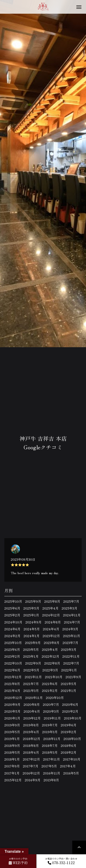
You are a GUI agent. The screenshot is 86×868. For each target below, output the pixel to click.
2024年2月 (12, 636)
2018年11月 (52, 739)
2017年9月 (12, 766)
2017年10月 (72, 759)
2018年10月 (72, 739)
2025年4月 (50, 608)
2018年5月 (12, 752)
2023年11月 (72, 636)
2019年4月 (31, 732)
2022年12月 (50, 656)
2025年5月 (31, 608)
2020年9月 (12, 704)
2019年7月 (50, 725)
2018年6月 (69, 745)
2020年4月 (32, 711)
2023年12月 (51, 636)
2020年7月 (51, 704)
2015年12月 (13, 780)
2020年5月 (12, 711)
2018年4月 (31, 752)
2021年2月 (50, 691)
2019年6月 (69, 725)
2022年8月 (52, 663)
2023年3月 (69, 649)
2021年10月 (54, 677)
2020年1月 (12, 718)
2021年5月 (69, 684)
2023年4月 (50, 649)
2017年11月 (51, 759)
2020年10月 (55, 698)
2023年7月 (70, 643)
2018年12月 (32, 739)
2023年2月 (12, 656)
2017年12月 (31, 759)
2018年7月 (50, 745)
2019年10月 (73, 718)
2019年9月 (12, 725)
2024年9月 (33, 622)
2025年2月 (12, 615)
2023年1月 (31, 656)
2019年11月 (52, 718)
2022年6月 (12, 670)
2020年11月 (34, 698)
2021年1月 (68, 691)
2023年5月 (31, 649)
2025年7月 (71, 601)
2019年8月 (31, 725)
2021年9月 (73, 677)
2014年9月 (33, 780)
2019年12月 (32, 718)
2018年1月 (12, 759)
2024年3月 (70, 629)
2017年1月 (12, 773)
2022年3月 (50, 670)
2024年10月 (13, 622)
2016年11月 (52, 773)
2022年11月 (71, 656)
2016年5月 (71, 773)
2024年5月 (32, 629)
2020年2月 (70, 711)
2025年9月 (33, 601)
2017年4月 (68, 766)
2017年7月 (31, 766)
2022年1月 (69, 670)
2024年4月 (51, 629)
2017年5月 (49, 766)
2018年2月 (69, 752)
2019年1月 (12, 739)
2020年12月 (13, 698)
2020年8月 (32, 704)
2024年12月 (51, 615)
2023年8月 (52, 643)
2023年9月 (33, 643)
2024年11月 (72, 615)
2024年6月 (12, 629)
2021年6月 (50, 684)
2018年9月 (12, 745)
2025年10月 (13, 601)
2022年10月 (13, 663)
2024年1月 (32, 636)
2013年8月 (51, 780)
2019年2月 (69, 732)
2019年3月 (50, 732)
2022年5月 (31, 670)
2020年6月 (70, 704)
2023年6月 (12, 649)
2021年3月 (31, 691)
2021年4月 (12, 691)
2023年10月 (13, 643)
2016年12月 (31, 773)
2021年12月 (13, 677)
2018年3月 (50, 752)
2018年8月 (31, 745)
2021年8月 (12, 684)
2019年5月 (12, 732)
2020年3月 (51, 711)
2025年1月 (31, 615)
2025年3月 (69, 608)
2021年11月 (33, 677)
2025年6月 (12, 608)
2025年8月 (52, 601)
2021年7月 (31, 684)
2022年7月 (71, 663)
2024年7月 (72, 622)
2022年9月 (33, 663)
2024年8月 (53, 622)
